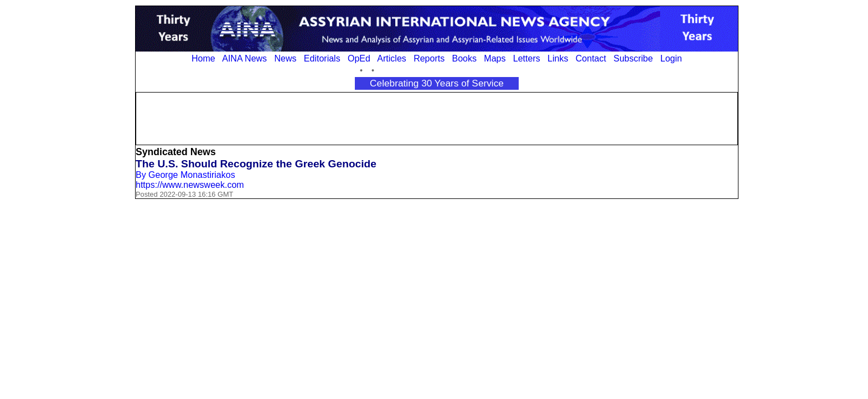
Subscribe (633, 58)
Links (558, 58)
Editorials (322, 58)
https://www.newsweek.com (190, 185)
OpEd (359, 58)
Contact (591, 58)
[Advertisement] (437, 117)
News (285, 58)
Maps (495, 58)
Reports (429, 58)
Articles (391, 58)
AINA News (244, 58)
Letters (527, 58)
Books (464, 58)
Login (671, 58)
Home (203, 58)
